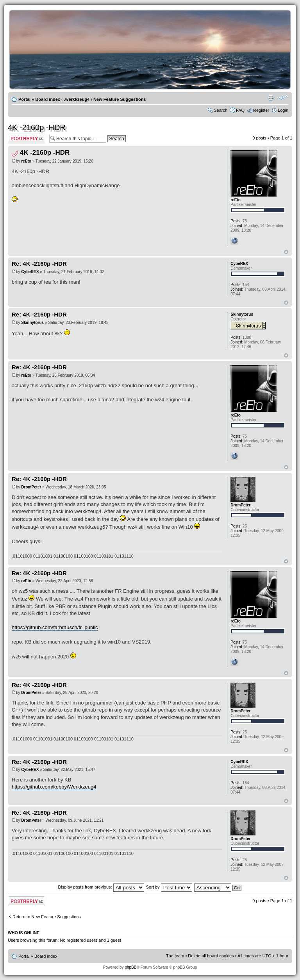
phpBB (130, 967)
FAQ (240, 110)
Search (221, 110)
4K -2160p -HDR (37, 127)
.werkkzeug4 (77, 99)
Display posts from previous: (101, 887)
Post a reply (27, 139)
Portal (24, 99)
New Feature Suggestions (120, 99)
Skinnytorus (32, 323)
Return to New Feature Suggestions (47, 917)
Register (261, 110)
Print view (271, 98)
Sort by (169, 887)
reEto (26, 161)
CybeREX (30, 272)
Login (283, 110)
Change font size (283, 98)
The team (175, 956)
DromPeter (31, 487)
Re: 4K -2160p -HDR (39, 264)
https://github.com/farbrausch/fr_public (55, 627)
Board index (48, 99)
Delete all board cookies (211, 956)
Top (286, 252)
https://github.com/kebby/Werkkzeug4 (54, 787)
